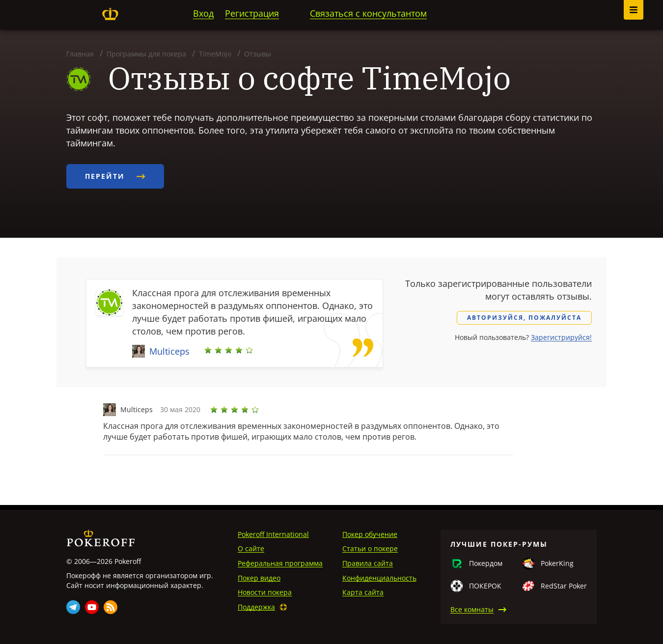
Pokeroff (110, 14)
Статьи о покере (370, 548)
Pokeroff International (273, 534)
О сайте (251, 548)
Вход (203, 13)
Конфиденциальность (379, 578)
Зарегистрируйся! (561, 337)
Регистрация (252, 13)
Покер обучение (370, 534)
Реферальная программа (280, 563)
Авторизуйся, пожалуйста (524, 318)
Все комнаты (472, 609)
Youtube (92, 607)
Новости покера (265, 592)
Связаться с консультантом (368, 13)
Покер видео (259, 578)
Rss (110, 607)
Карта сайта (363, 592)
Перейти (115, 176)
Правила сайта (368, 563)
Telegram (73, 607)
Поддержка (256, 607)
